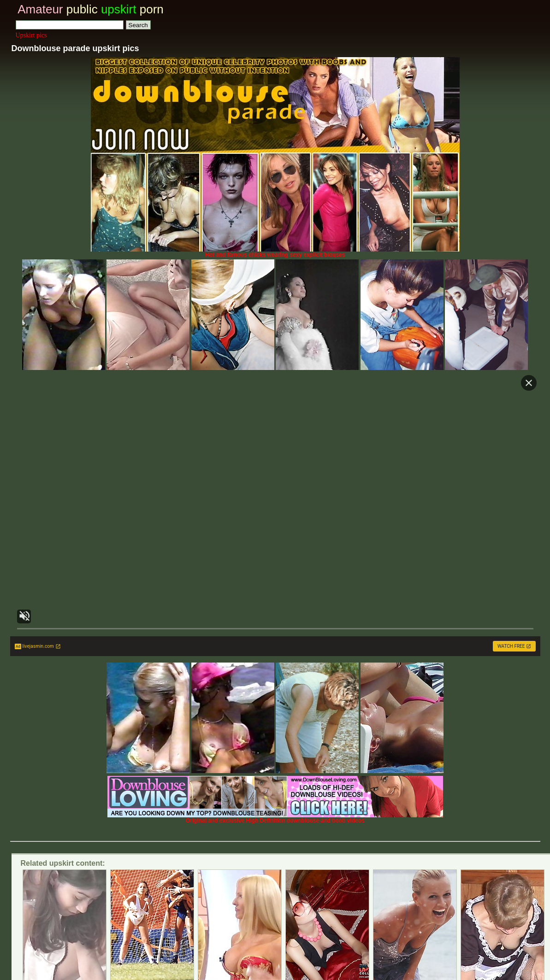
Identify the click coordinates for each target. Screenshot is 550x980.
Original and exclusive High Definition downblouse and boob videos (275, 818)
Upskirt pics (31, 35)
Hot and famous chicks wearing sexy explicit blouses (275, 252)
